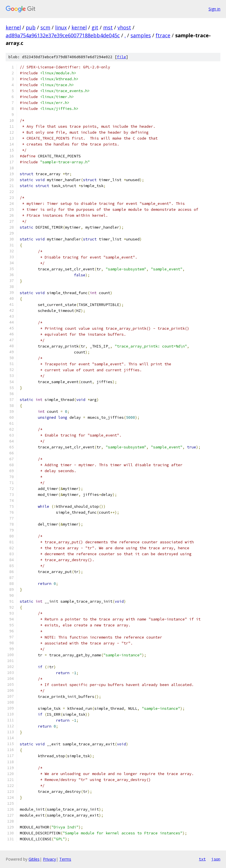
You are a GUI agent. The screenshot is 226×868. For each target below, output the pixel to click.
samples (141, 35)
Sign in (214, 9)
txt (202, 859)
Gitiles (34, 859)
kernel (13, 27)
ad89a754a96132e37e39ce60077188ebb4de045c (63, 35)
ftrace (163, 35)
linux (61, 27)
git (95, 27)
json (216, 859)
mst (108, 27)
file (121, 57)
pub (31, 27)
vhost (124, 27)
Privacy (49, 859)
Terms (65, 859)
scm (45, 27)
